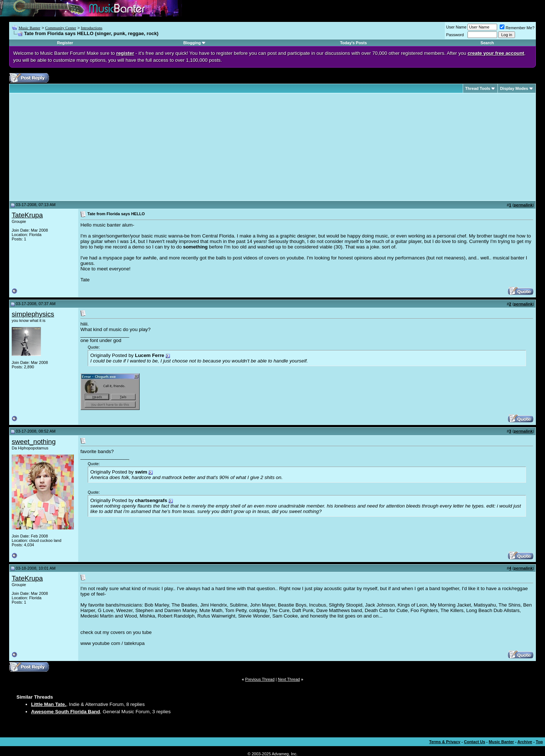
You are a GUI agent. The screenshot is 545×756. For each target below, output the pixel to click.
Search (487, 43)
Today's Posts (353, 43)
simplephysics (33, 314)
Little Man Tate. (49, 704)
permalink (523, 205)
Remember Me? (517, 28)
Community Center (60, 28)
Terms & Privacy (445, 742)
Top (539, 742)
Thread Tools (478, 88)
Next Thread (289, 679)
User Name (457, 27)
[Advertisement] (73, 147)
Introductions (92, 28)
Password (455, 35)
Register (65, 43)
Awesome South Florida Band (66, 712)
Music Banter (30, 28)
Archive (525, 742)
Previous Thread (260, 679)
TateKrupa (27, 215)
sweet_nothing (34, 442)
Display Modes (514, 88)
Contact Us (474, 742)
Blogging (192, 43)
